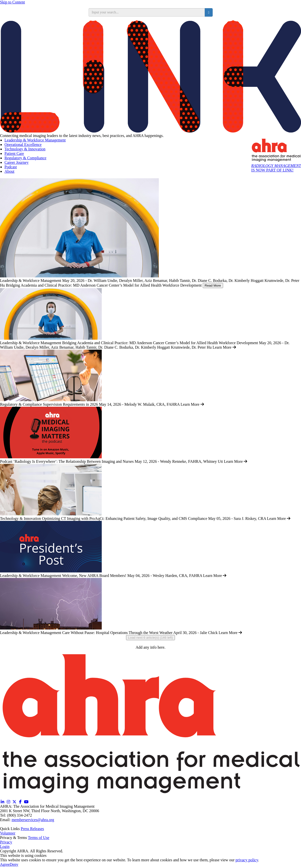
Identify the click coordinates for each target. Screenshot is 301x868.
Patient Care (14, 153)
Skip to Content (12, 2)
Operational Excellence (23, 145)
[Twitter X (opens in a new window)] (14, 802)
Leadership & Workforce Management (35, 140)
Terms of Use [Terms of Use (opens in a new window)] (39, 838)
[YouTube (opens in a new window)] (26, 802)
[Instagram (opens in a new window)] (8, 802)
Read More (213, 285)
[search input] (147, 12)
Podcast (11, 167)
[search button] (209, 12)
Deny (14, 864)
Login (5, 847)
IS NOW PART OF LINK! (276, 168)
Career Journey (17, 162)
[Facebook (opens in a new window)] (20, 802)
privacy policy (247, 860)
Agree (5, 864)
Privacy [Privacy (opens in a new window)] (6, 842)
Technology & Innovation (25, 149)
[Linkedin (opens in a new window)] (2, 802)
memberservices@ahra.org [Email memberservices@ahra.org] (33, 820)
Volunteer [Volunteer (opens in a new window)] (8, 833)
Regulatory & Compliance (25, 158)
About (9, 171)
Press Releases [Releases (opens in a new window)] (33, 829)
